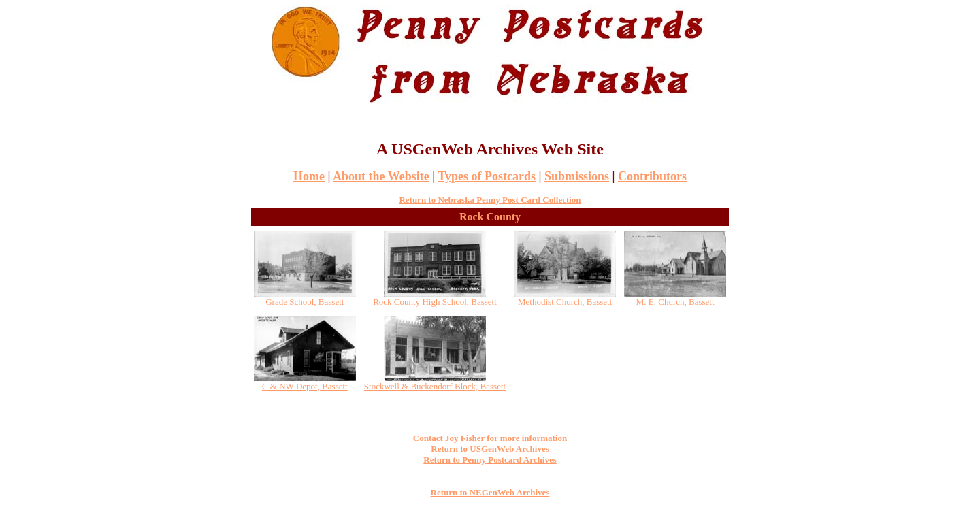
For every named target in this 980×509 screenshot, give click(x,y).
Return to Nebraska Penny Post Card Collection (490, 200)
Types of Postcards (487, 176)
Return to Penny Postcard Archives (490, 460)
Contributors (652, 176)
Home (309, 176)
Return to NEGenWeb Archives (490, 492)
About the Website (381, 176)
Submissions (577, 176)
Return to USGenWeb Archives (490, 449)
